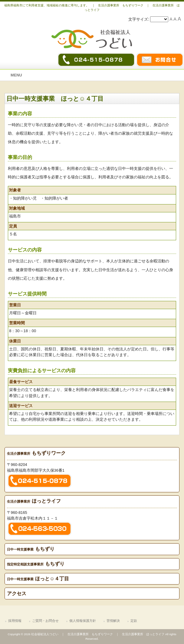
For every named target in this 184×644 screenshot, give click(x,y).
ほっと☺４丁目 (38, 579)
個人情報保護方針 (83, 621)
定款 (134, 621)
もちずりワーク (36, 453)
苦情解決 (113, 621)
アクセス (17, 593)
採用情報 (15, 621)
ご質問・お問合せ (45, 621)
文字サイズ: (139, 19)
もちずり (31, 549)
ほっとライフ (34, 501)
